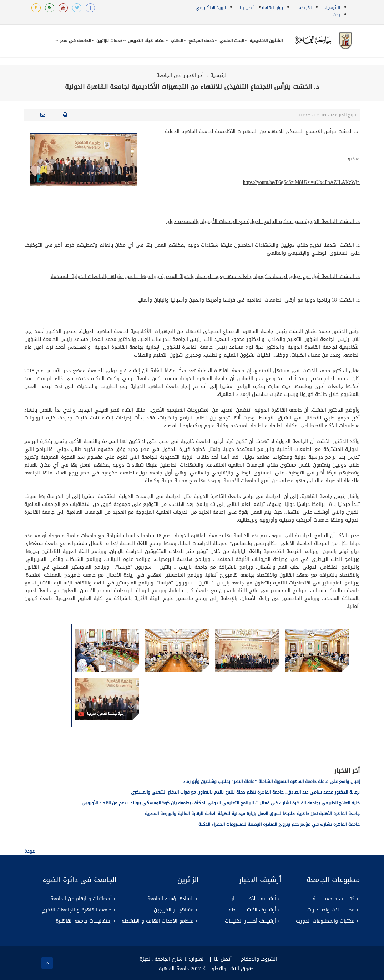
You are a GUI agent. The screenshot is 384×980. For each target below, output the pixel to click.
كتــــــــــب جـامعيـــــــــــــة (334, 899)
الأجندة (305, 7)
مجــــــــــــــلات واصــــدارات (331, 910)
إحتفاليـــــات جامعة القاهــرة (84, 921)
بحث (336, 15)
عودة (30, 851)
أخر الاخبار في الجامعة (180, 76)
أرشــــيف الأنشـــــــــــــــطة (252, 910)
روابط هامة (272, 7)
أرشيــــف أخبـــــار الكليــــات (251, 921)
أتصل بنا (247, 7)
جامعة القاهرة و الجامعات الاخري (77, 910)
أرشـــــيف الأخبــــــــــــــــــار (254, 899)
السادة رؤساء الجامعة (171, 899)
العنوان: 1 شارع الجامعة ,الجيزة (172, 959)
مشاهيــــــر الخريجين (174, 910)
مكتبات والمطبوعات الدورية (325, 921)
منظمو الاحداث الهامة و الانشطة (158, 921)
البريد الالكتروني (211, 7)
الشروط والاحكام (259, 959)
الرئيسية (332, 7)
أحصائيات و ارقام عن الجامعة (81, 899)
